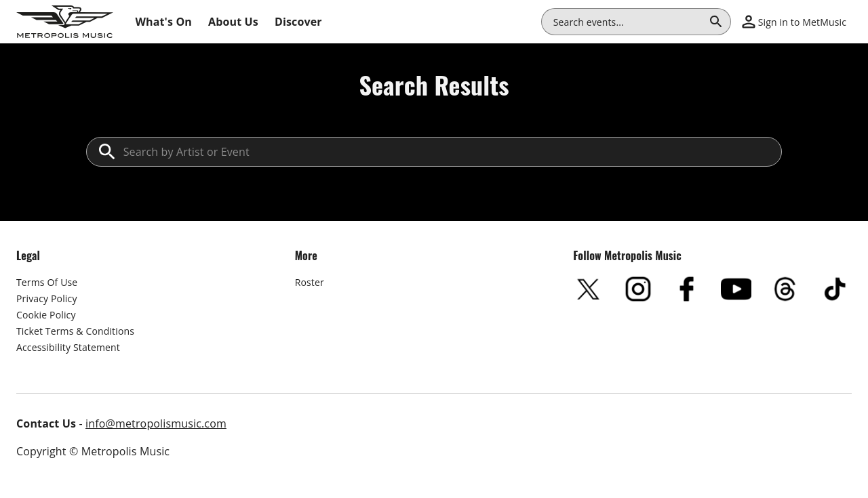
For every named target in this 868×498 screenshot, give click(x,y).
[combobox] (628, 22)
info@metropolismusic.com (156, 423)
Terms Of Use (47, 282)
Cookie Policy (46, 315)
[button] (794, 22)
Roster (310, 282)
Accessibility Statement (68, 347)
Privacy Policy (47, 298)
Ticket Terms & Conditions (75, 331)
